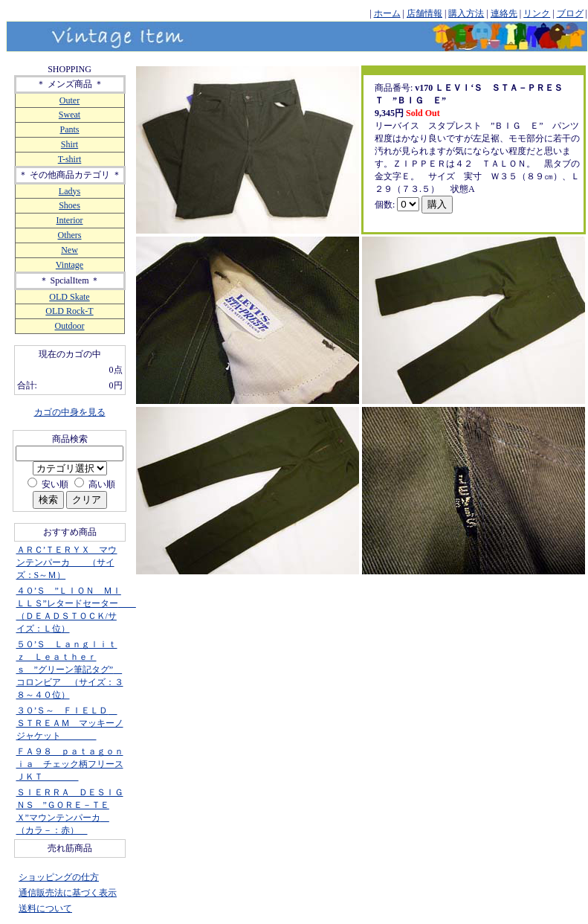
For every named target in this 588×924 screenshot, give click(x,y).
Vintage (70, 265)
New (70, 250)
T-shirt (70, 159)
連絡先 (504, 13)
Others (70, 235)
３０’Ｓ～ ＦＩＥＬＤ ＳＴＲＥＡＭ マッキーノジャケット (70, 723)
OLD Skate (69, 297)
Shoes (70, 205)
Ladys (70, 191)
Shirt (70, 144)
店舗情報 (424, 13)
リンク (537, 13)
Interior (70, 220)
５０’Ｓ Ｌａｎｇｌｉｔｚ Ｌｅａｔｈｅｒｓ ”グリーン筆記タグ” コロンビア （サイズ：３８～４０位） (70, 670)
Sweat (70, 115)
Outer (70, 100)
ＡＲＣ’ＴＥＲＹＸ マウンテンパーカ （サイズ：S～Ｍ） (67, 562)
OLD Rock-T (69, 311)
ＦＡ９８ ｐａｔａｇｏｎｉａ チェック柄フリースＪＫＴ (70, 764)
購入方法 (466, 13)
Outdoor (70, 326)
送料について (45, 908)
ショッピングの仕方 (59, 877)
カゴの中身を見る (70, 412)
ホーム (387, 13)
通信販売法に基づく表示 (68, 893)
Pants (69, 129)
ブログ (570, 13)
